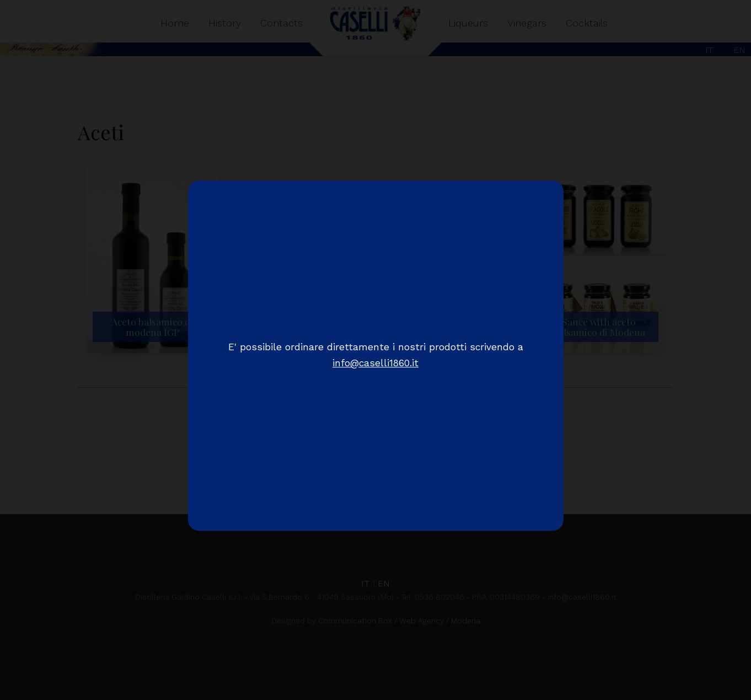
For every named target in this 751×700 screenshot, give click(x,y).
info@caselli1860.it (375, 364)
